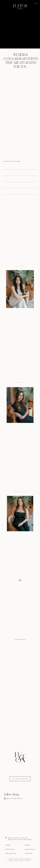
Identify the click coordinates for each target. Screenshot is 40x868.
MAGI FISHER (16, 161)
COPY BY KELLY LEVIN (22, 861)
